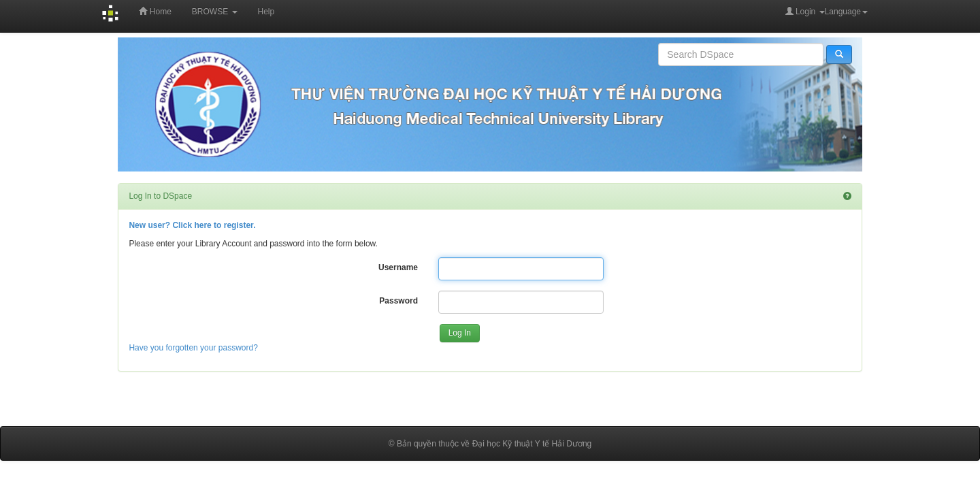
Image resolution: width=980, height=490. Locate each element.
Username (398, 267)
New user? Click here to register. (192, 225)
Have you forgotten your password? (193, 348)
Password (398, 301)
